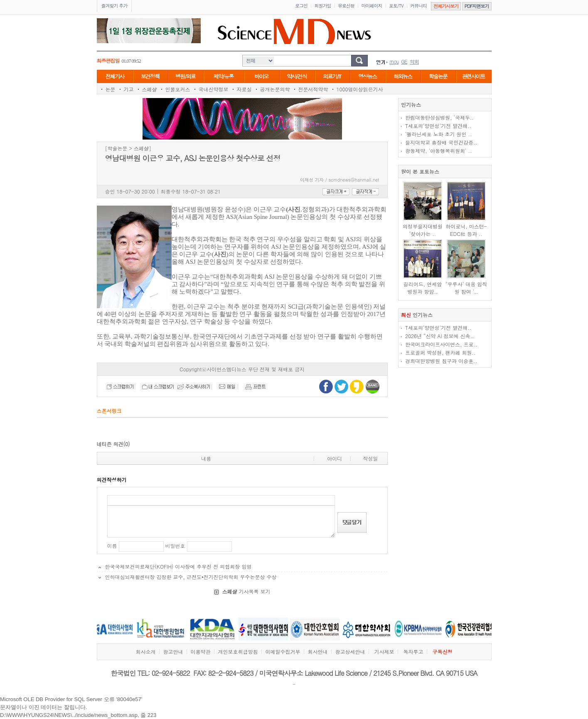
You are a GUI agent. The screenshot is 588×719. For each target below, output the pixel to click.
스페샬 (150, 89)
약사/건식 (296, 76)
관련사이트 (474, 76)
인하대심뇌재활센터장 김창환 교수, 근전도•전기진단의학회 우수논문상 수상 (191, 577)
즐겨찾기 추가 (114, 6)
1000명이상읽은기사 (360, 89)
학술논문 (438, 76)
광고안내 (173, 652)
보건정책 (150, 76)
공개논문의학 (275, 89)
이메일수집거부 (283, 652)
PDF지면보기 (477, 6)
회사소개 (145, 652)
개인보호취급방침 (238, 652)
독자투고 (413, 652)
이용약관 (200, 652)
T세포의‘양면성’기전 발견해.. (438, 126)
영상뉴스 (367, 76)
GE (404, 61)
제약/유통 (223, 76)
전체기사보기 (446, 6)
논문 (111, 89)
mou (394, 61)
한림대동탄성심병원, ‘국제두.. (439, 117)
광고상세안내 (350, 652)
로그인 (301, 6)
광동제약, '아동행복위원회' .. (439, 151)
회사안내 (317, 652)
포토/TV (396, 6)
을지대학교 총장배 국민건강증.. (441, 142)
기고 (129, 89)
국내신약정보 (214, 89)
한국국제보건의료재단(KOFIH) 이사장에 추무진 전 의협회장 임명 (178, 566)
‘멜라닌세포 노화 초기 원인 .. (439, 134)
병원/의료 (185, 76)
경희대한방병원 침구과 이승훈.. (441, 361)
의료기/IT (332, 76)
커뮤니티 (418, 6)
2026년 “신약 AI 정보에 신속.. (440, 336)
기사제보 (384, 652)
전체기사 (115, 76)
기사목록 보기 (246, 591)
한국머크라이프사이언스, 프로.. (441, 344)
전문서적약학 (313, 89)
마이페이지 (372, 6)
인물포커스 (178, 89)
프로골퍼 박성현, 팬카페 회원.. (440, 352)
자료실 (244, 89)
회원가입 (323, 6)
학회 (414, 61)
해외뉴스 (403, 76)
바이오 (262, 76)
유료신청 (346, 6)
